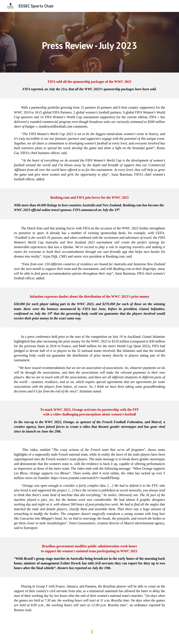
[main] (89, 42)
